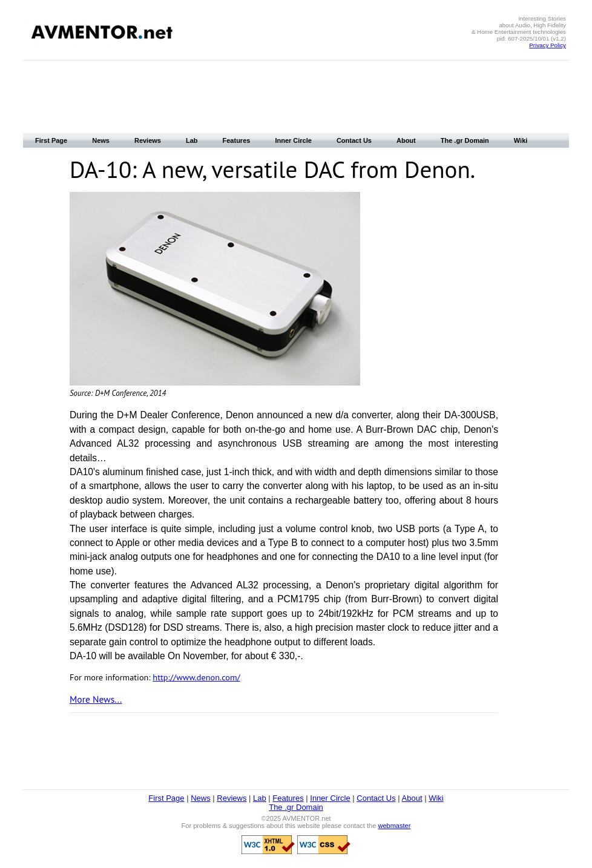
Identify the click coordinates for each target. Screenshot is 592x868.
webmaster (394, 826)
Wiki (521, 140)
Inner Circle (293, 140)
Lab (192, 140)
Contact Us (354, 140)
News (101, 140)
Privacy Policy (548, 45)
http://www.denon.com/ (196, 677)
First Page (51, 140)
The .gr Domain (465, 140)
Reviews (148, 140)
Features (237, 140)
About (406, 140)
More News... (96, 699)
